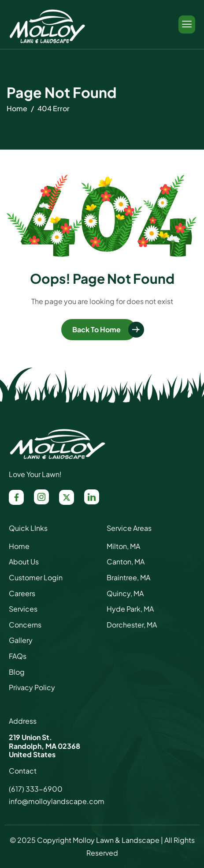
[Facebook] (16, 497)
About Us (24, 562)
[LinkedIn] (92, 497)
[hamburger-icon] (187, 25)
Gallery (21, 640)
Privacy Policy (32, 687)
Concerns (25, 625)
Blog (17, 672)
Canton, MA (126, 562)
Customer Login (36, 577)
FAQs (18, 656)
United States (32, 754)
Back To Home (96, 329)
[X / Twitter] (67, 497)
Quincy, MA (125, 593)
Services (23, 609)
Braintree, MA (128, 577)
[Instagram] (41, 497)
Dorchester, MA (132, 625)
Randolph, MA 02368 (45, 746)
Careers (22, 593)
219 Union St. (30, 737)
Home (19, 546)
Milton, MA (123, 546)
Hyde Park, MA (130, 609)
